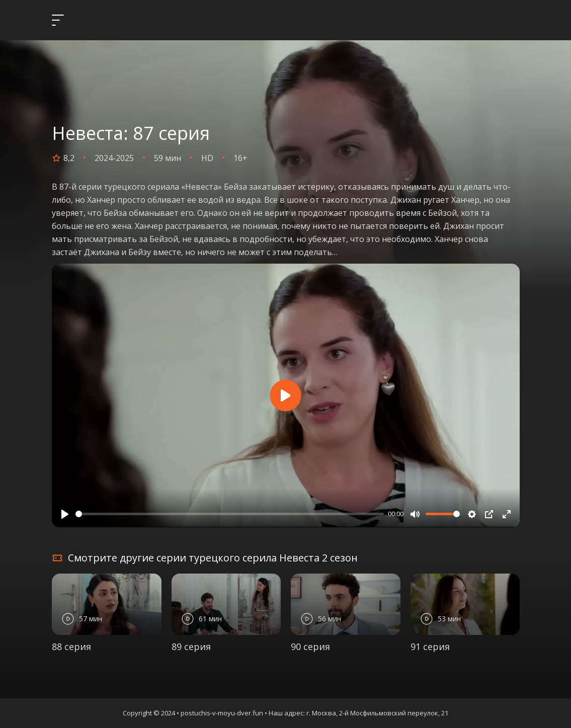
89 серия (191, 646)
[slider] (230, 514)
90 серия (310, 646)
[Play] (65, 514)
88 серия (71, 646)
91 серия (430, 646)
